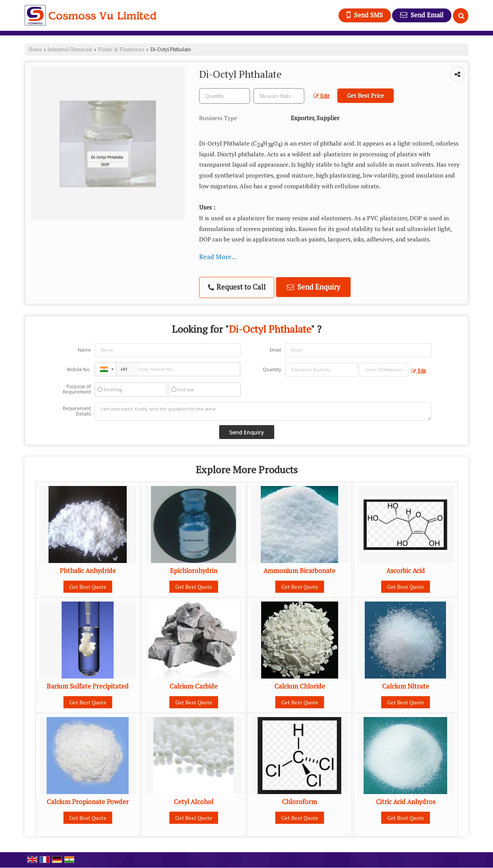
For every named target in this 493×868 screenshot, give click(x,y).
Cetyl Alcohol (194, 802)
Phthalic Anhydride (88, 571)
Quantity (272, 369)
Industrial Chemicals (70, 49)
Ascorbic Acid (406, 571)
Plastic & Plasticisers (121, 49)
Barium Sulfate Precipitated (88, 686)
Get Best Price (366, 96)
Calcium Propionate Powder (88, 802)
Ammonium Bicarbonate (299, 571)
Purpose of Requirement (77, 389)
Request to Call (237, 287)
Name (84, 350)
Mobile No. (79, 369)
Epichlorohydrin (194, 571)
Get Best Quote (88, 587)
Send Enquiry (314, 287)
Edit (322, 96)
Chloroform (299, 802)
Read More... (218, 257)
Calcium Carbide (194, 686)
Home (35, 49)
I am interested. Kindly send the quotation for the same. (263, 411)
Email (275, 350)
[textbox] (279, 96)
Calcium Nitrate (406, 686)
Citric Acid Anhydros (406, 802)
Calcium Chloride (300, 686)
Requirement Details (77, 411)
